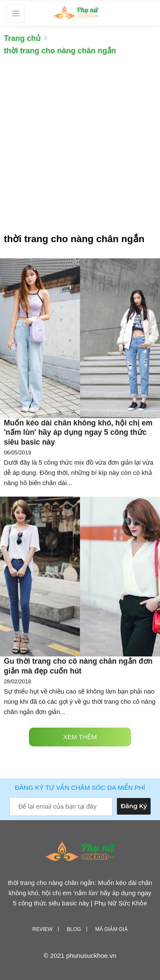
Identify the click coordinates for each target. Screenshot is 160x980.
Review (42, 929)
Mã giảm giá (111, 929)
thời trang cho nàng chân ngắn (60, 51)
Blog (74, 929)
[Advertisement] (80, 149)
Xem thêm (80, 737)
